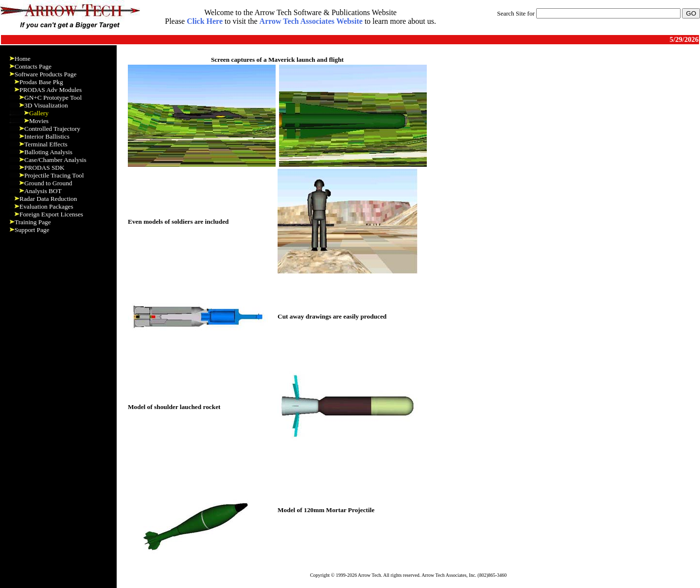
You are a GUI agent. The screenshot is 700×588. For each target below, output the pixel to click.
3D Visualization (46, 105)
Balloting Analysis (48, 152)
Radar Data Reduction (48, 199)
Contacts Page (33, 66)
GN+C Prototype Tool (53, 98)
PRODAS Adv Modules (51, 90)
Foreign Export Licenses (51, 214)
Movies (39, 121)
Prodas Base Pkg (41, 82)
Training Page (33, 222)
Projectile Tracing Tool (54, 175)
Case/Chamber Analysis (55, 160)
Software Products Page (45, 74)
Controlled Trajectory (52, 129)
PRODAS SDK (44, 168)
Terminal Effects (46, 144)
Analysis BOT (43, 191)
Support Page (32, 230)
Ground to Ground (48, 183)
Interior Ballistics (47, 136)
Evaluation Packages (46, 206)
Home (23, 59)
